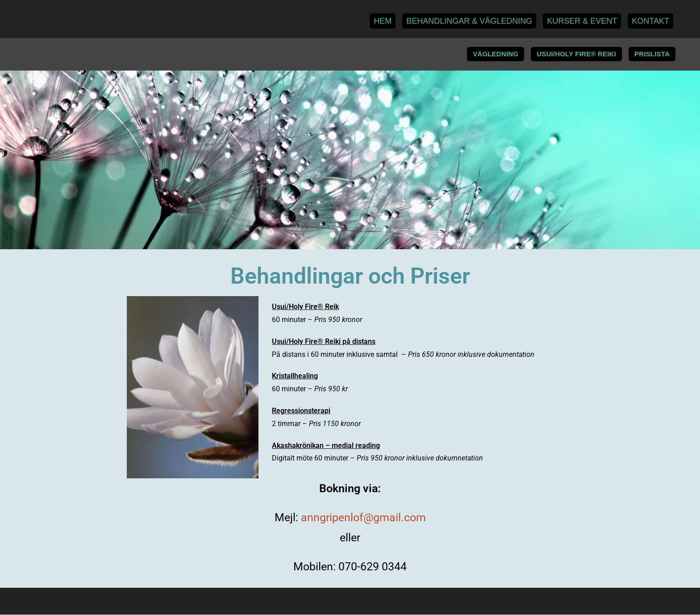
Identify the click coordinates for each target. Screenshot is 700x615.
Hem (383, 21)
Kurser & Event (582, 21)
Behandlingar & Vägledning (469, 21)
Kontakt (650, 21)
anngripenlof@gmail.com (363, 518)
